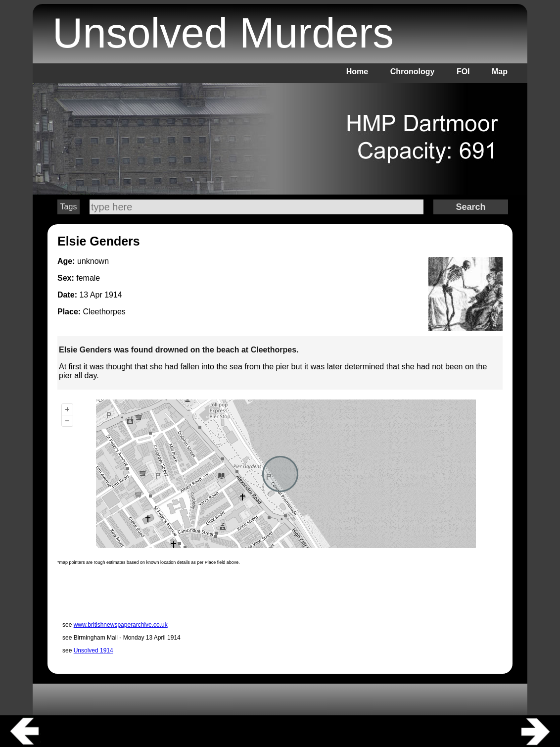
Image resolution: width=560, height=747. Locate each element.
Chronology (413, 72)
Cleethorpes (104, 312)
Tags (69, 207)
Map (500, 72)
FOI (463, 72)
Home (357, 72)
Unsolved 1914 (93, 650)
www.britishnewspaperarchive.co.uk (121, 625)
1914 (113, 295)
